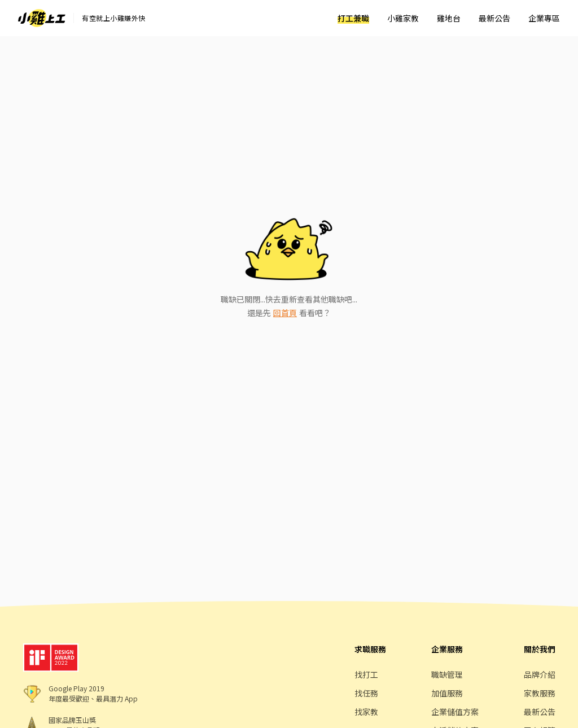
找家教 (366, 712)
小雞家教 (403, 18)
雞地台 (449, 18)
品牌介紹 (540, 674)
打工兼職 (353, 18)
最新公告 (494, 18)
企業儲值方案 (455, 712)
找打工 (366, 674)
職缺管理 (447, 674)
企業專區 (544, 18)
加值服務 (447, 693)
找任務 (366, 693)
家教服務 (540, 693)
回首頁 (285, 313)
